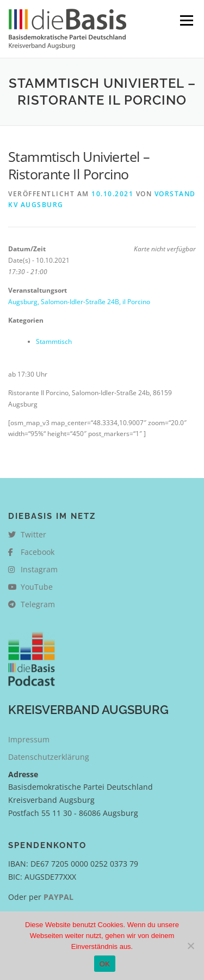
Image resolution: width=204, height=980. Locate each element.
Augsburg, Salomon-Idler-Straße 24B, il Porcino (79, 302)
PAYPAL (58, 897)
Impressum (29, 739)
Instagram (33, 569)
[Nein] (190, 946)
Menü (186, 20)
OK (105, 964)
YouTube (30, 587)
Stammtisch (54, 341)
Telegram (32, 604)
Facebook (31, 552)
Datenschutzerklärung (49, 757)
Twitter (27, 534)
